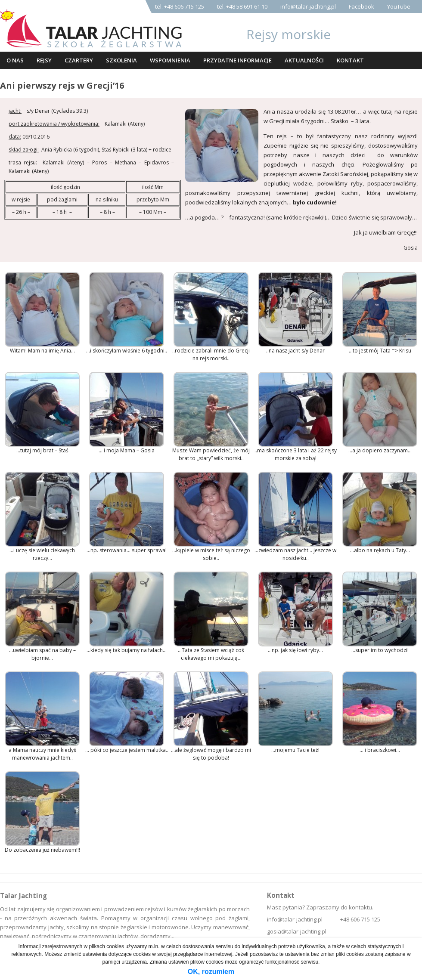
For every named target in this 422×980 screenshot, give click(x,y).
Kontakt (350, 60)
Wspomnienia (170, 60)
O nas (15, 60)
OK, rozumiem (211, 972)
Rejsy (44, 60)
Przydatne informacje (237, 60)
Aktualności (304, 60)
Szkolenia (121, 60)
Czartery (79, 60)
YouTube (399, 6)
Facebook (361, 6)
